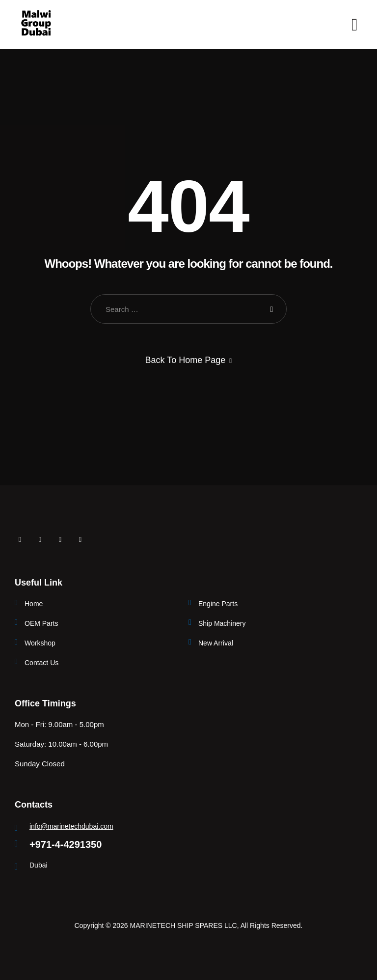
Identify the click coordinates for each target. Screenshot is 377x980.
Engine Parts (218, 604)
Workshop (40, 643)
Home (34, 604)
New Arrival (216, 643)
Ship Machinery (222, 623)
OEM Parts (41, 623)
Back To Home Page (186, 360)
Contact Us (41, 663)
